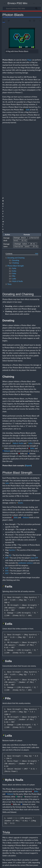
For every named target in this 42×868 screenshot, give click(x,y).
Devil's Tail (21, 828)
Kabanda (23, 814)
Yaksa (25, 820)
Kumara (15, 816)
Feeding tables (17, 844)
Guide (14, 841)
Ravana (20, 818)
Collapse (38, 800)
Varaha (20, 820)
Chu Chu (34, 826)
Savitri (24, 824)
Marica (26, 816)
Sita (30, 818)
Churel (15, 828)
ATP (7, 465)
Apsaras (21, 812)
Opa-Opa (32, 834)
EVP (7, 475)
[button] (28, 373)
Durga (36, 812)
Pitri (27, 836)
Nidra (29, 822)
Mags (29, 60)
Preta (37, 836)
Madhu (20, 816)
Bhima (15, 822)
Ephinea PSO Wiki (18, 3)
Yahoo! (35, 842)
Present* (32, 836)
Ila (19, 814)
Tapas (24, 809)
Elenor (15, 830)
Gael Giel (20, 830)
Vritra (24, 805)
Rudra (37, 808)
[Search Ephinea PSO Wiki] (22, 8)
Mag (14, 803)
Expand (28, 373)
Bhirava (31, 812)
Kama (35, 814)
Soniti (24, 840)
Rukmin (15, 824)
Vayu (28, 809)
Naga (30, 816)
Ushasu (15, 820)
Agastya (15, 826)
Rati (38, 822)
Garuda (15, 814)
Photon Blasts (18, 846)
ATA (7, 478)
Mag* (34, 832)
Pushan (33, 822)
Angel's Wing (22, 826)
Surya (19, 809)
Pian (17, 836)
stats (7, 390)
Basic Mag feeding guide (33, 844)
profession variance (26, 470)
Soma (34, 818)
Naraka (15, 818)
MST (7, 480)
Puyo (14, 838)
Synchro (12, 457)
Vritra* (30, 842)
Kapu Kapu (28, 832)
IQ (10, 462)
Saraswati (32, 838)
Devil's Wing (29, 828)
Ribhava (26, 818)
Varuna (19, 805)
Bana (26, 812)
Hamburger (16, 832)
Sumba (15, 809)
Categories (6, 851)
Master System (19, 834)
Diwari (24, 822)
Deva (19, 822)
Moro (26, 834)
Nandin (35, 816)
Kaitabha (30, 814)
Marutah (22, 808)
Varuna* (25, 842)
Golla (28, 110)
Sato (20, 824)
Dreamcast (37, 828)
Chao (29, 826)
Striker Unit (35, 840)
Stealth (29, 840)
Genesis (26, 830)
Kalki (14, 805)
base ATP (34, 465)
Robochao (20, 838)
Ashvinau (15, 808)
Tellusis (19, 842)
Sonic (19, 840)
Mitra (27, 808)
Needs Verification (19, 851)
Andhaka (15, 812)
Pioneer (22, 836)
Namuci (32, 808)
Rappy (26, 838)
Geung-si (33, 830)
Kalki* (22, 832)
